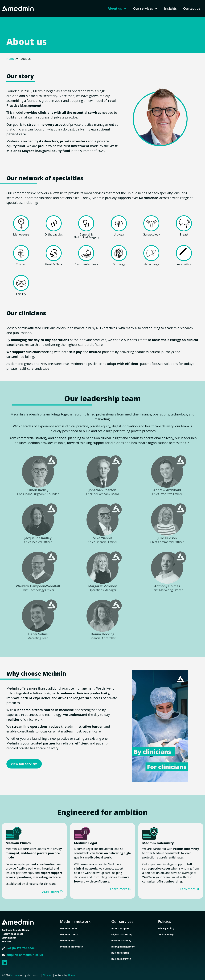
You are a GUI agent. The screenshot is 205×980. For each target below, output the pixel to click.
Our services (145, 8)
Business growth (121, 959)
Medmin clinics (69, 934)
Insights (170, 8)
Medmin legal (68, 940)
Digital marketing (122, 934)
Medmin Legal (86, 843)
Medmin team (68, 928)
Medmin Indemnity (158, 843)
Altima (71, 975)
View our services (24, 764)
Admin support (120, 928)
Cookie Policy (166, 934)
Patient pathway (121, 940)
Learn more (52, 891)
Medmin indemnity (72, 947)
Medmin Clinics (18, 843)
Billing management (123, 947)
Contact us (192, 8)
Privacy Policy (166, 928)
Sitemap (47, 975)
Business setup (120, 953)
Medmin (15, 975)
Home (10, 59)
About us (117, 8)
